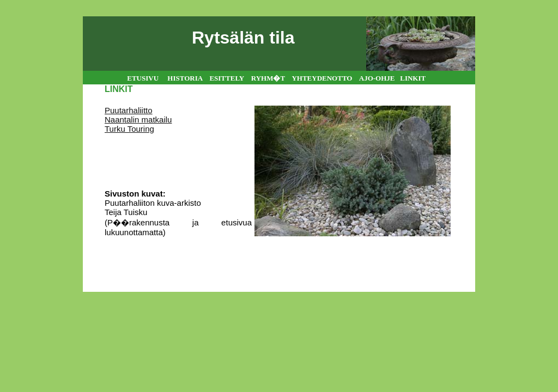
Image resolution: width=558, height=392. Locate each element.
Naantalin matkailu (138, 120)
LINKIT (413, 78)
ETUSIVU (143, 78)
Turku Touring (129, 129)
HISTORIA (185, 78)
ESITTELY (226, 78)
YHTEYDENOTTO (322, 78)
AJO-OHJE (378, 78)
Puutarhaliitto (129, 110)
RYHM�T (268, 78)
